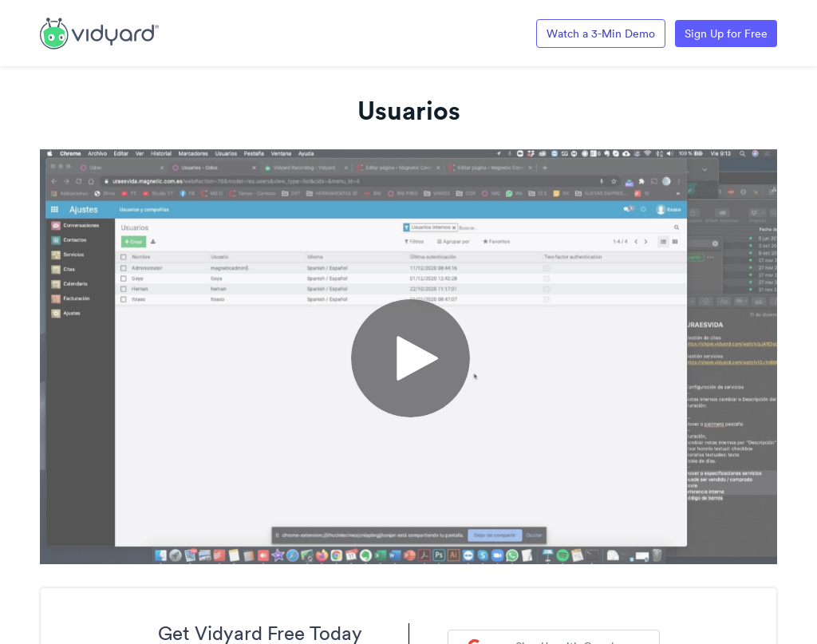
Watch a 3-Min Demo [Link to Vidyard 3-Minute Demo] (601, 34)
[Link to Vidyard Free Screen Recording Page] (99, 32)
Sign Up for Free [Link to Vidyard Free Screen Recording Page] (726, 34)
